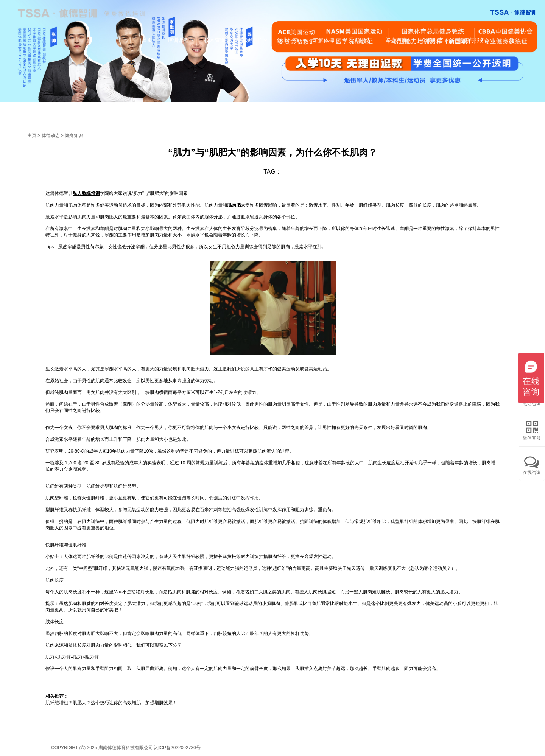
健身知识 (74, 135)
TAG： (272, 172)
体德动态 (51, 135)
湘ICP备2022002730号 (177, 748)
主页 (32, 135)
